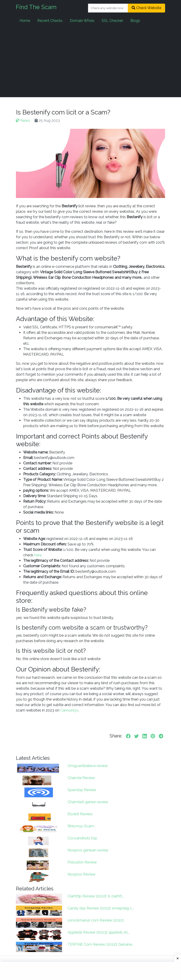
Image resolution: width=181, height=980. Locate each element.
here (38, 555)
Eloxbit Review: (80, 814)
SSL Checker (112, 21)
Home (25, 21)
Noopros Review (82, 874)
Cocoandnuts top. (83, 838)
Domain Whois (82, 21)
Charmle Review (81, 778)
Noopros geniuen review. (88, 850)
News (23, 120)
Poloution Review (82, 862)
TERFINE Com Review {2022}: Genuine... (101, 944)
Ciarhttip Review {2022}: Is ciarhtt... (96, 896)
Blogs (135, 21)
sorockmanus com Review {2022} (96, 920)
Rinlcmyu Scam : (82, 826)
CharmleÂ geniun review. (88, 802)
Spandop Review (82, 790)
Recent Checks (50, 21)
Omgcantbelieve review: (88, 766)
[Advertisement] (90, 61)
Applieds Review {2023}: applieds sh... (99, 932)
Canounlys (69, 710)
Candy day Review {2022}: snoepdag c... (101, 908)
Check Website (146, 8)
